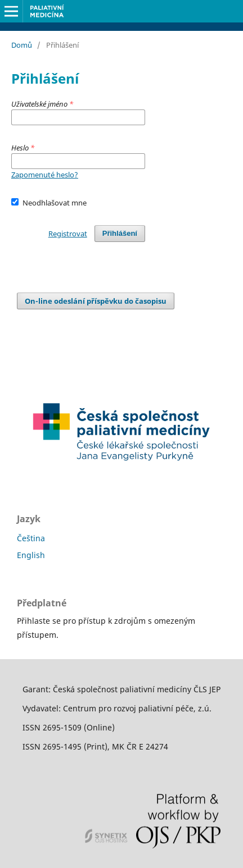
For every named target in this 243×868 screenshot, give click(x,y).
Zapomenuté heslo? (45, 175)
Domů (22, 45)
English (31, 555)
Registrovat (68, 234)
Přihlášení (120, 233)
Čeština (31, 538)
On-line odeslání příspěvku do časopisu (96, 301)
